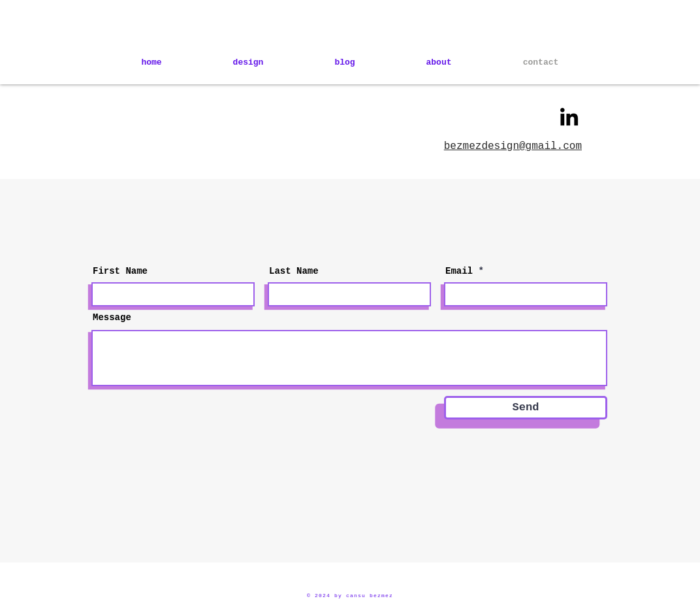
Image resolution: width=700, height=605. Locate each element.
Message (112, 318)
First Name (120, 271)
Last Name (294, 271)
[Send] (526, 408)
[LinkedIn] (569, 117)
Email (459, 271)
